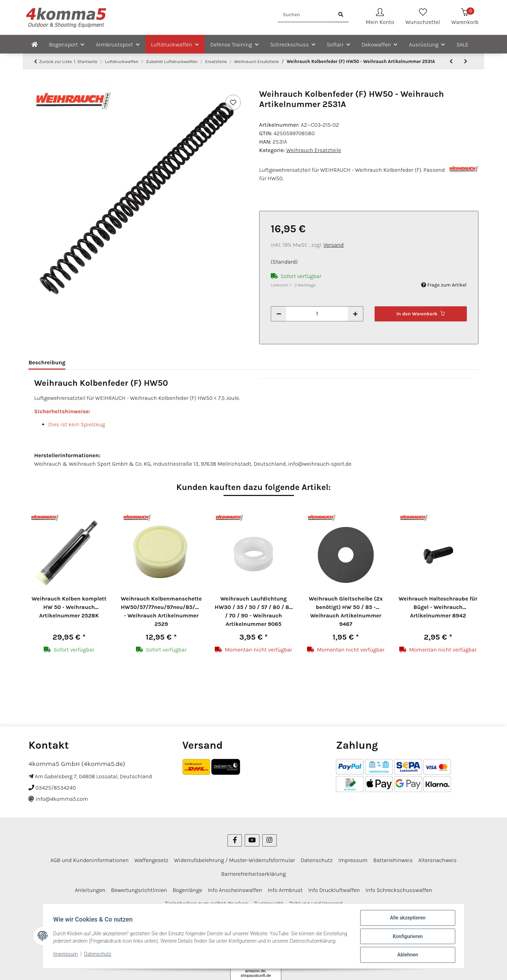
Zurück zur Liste (55, 61)
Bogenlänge (187, 847)
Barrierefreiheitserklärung (254, 831)
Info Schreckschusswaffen (399, 847)
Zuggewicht (269, 860)
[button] (380, 17)
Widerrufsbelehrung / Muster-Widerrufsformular (234, 817)
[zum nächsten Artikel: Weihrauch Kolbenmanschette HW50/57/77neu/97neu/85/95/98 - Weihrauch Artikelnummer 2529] (466, 61)
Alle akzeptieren (407, 918)
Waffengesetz (151, 817)
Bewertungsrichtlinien (139, 847)
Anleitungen (90, 847)
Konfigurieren (407, 937)
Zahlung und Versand (316, 860)
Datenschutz (98, 958)
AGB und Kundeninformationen (89, 817)
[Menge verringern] (279, 314)
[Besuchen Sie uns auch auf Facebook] (235, 797)
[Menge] (317, 314)
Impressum (66, 958)
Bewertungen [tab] (94, 362)
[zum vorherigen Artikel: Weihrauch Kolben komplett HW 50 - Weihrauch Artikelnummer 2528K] (451, 61)
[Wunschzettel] (423, 17)
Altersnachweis (437, 817)
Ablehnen (407, 955)
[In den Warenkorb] (34, 85)
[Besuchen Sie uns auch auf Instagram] (270, 797)
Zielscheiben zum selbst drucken (206, 860)
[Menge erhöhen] (355, 314)
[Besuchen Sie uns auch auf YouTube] (252, 797)
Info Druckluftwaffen (334, 847)
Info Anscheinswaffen (235, 847)
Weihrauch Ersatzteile (314, 150)
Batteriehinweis (393, 817)
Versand (334, 245)
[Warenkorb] (465, 17)
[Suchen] (305, 15)
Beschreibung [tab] (47, 362)
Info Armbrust (285, 847)
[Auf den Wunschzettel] (233, 102)
